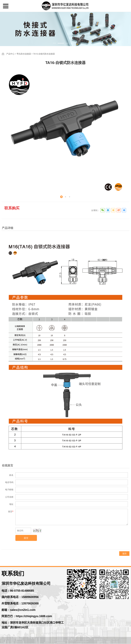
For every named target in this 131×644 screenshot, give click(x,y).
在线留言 (8, 465)
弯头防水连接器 (24, 54)
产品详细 (8, 228)
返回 (124, 553)
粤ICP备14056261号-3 (66, 640)
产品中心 (10, 54)
